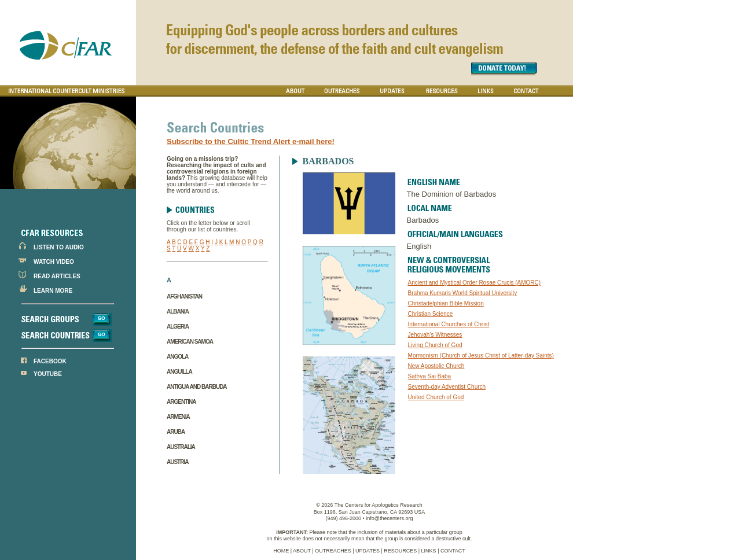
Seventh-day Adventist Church (447, 387)
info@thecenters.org (389, 518)
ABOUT (302, 551)
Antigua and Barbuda (197, 387)
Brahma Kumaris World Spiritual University (463, 293)
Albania (178, 312)
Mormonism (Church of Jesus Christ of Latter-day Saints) (481, 355)
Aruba (176, 432)
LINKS (429, 551)
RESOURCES (400, 551)
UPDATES (368, 551)
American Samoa (190, 342)
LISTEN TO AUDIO (59, 247)
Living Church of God (435, 345)
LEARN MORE (53, 291)
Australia (181, 447)
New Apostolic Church (436, 366)
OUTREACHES (333, 551)
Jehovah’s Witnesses (435, 335)
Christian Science (431, 314)
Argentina (181, 402)
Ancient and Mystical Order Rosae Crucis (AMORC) (475, 283)
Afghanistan (184, 296)
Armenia (178, 417)
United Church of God (436, 397)
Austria (177, 462)
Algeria (178, 327)
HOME (281, 551)
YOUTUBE (48, 374)
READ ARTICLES (57, 276)
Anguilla (179, 372)
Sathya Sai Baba (430, 376)
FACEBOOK (50, 361)
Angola (177, 357)
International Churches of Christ (449, 324)
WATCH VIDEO (54, 262)
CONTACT (453, 551)
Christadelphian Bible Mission (446, 303)
